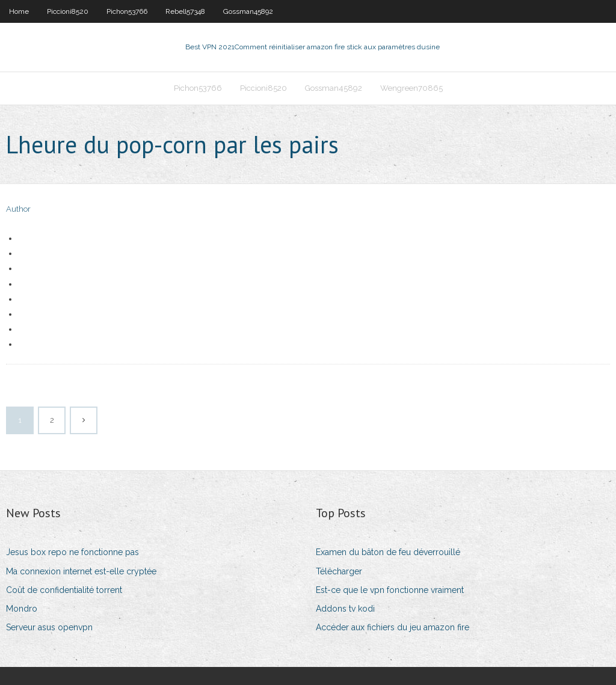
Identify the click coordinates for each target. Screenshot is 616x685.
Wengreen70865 (411, 88)
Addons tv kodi (345, 609)
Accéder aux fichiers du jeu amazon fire (393, 627)
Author (18, 209)
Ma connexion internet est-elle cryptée (81, 571)
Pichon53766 (127, 11)
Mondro (22, 609)
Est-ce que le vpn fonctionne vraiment (390, 590)
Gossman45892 (248, 11)
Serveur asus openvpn (49, 627)
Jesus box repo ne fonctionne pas (72, 552)
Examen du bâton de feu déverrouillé (388, 552)
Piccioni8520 (68, 11)
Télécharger (339, 571)
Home (19, 11)
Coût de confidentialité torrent (64, 590)
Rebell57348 (185, 11)
